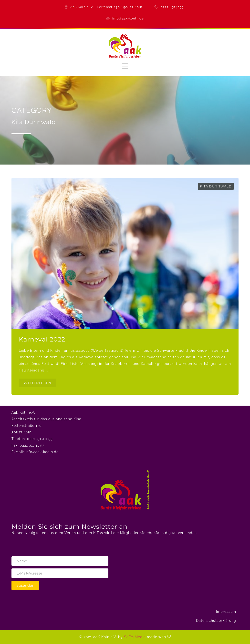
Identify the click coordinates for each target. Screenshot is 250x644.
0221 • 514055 (172, 7)
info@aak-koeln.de (128, 18)
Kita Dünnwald (216, 186)
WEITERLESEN (37, 383)
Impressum (226, 612)
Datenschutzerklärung (216, 621)
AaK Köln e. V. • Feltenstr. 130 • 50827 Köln (106, 7)
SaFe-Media (135, 637)
